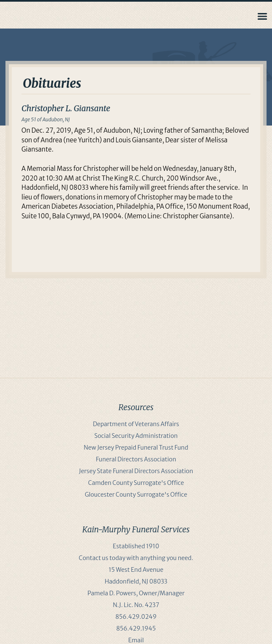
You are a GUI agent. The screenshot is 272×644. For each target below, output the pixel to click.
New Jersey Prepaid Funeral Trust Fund (136, 448)
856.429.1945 (136, 628)
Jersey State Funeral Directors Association (136, 471)
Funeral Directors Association (136, 459)
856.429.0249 (136, 617)
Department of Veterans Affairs (136, 424)
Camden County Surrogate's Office (136, 483)
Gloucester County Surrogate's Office (136, 495)
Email (136, 640)
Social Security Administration (136, 436)
